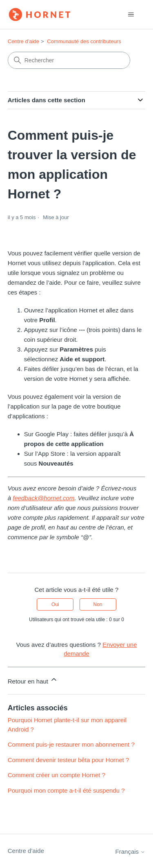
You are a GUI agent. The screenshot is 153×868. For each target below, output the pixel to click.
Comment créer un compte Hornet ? (57, 775)
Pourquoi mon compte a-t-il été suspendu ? (66, 790)
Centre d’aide (23, 41)
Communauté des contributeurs (84, 41)
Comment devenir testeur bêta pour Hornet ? (69, 760)
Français (131, 852)
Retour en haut (33, 680)
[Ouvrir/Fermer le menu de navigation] (131, 15)
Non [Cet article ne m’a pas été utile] (98, 604)
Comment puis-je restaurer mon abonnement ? (71, 744)
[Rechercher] (69, 60)
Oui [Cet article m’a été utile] (55, 604)
